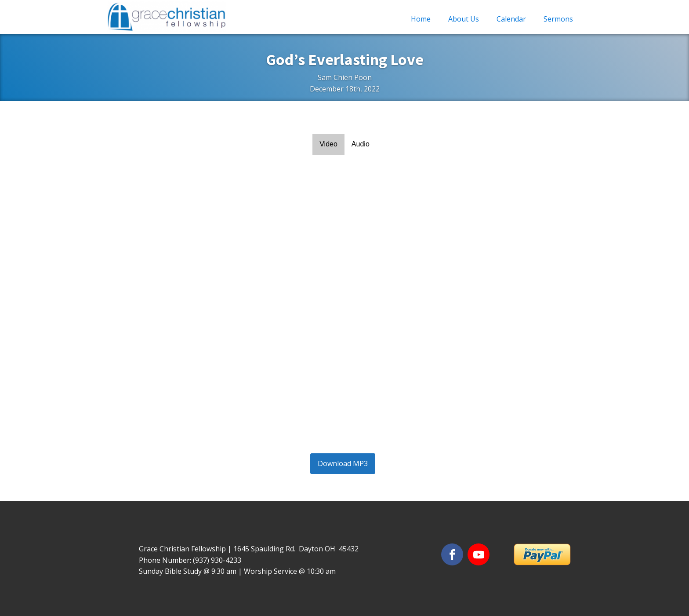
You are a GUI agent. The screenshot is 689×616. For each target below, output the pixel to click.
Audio (361, 144)
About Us (464, 19)
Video (328, 144)
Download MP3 (343, 463)
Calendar (511, 19)
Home (421, 19)
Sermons (558, 19)
